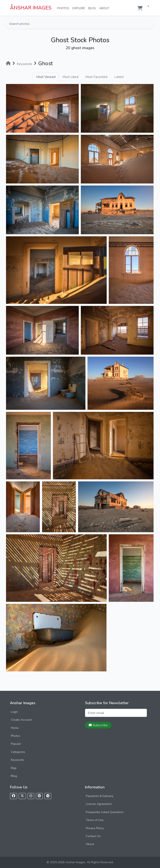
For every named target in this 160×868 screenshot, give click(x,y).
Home (15, 728)
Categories (18, 752)
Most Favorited (96, 77)
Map (14, 768)
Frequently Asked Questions (105, 812)
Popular (16, 744)
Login (14, 712)
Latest (119, 77)
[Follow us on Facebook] (14, 796)
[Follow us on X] (22, 796)
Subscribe (98, 725)
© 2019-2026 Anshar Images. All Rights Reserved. (80, 862)
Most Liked (70, 77)
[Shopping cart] (140, 8)
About (105, 8)
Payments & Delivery (100, 796)
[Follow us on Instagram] (31, 796)
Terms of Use (95, 820)
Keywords (17, 760)
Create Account (21, 720)
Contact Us (93, 836)
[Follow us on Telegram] (48, 796)
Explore (80, 8)
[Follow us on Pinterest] (39, 796)
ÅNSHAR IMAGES (31, 8)
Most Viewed (46, 77)
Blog (93, 8)
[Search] (151, 24)
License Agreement (99, 804)
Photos (64, 8)
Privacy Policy (95, 828)
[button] (147, 7)
